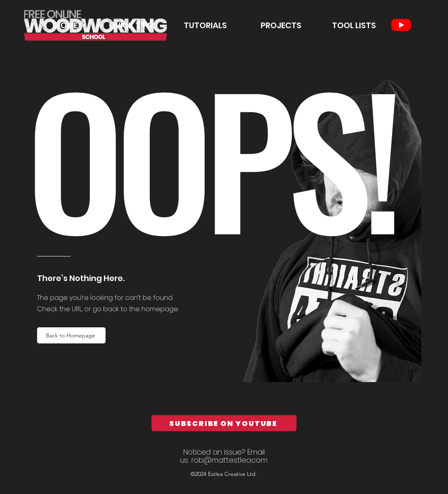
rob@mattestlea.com (229, 460)
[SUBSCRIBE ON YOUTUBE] (224, 423)
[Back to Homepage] (71, 335)
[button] (194, 25)
